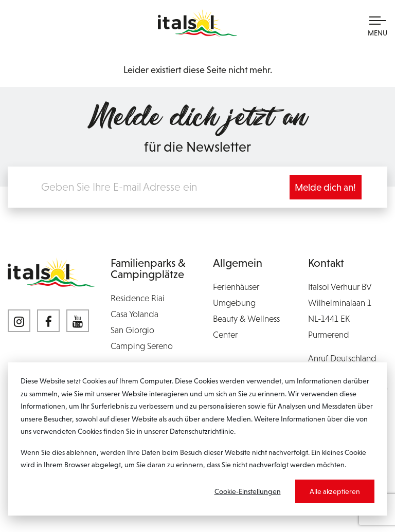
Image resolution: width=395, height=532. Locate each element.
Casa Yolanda (134, 314)
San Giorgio (132, 330)
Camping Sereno (142, 346)
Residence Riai (138, 298)
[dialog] (197, 439)
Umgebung (234, 303)
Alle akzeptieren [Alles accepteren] (335, 491)
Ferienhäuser (236, 287)
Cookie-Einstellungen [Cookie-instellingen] (248, 491)
